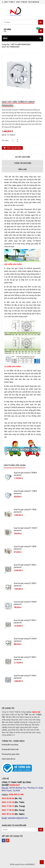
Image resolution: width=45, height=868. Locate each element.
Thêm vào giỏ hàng (14, 148)
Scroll (42, 862)
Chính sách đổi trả (9, 759)
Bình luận (22, 169)
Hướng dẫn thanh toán (10, 749)
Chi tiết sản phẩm (22, 157)
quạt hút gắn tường (17, 292)
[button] (22, 38)
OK (41, 830)
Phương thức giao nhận (11, 754)
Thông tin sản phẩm (23, 163)
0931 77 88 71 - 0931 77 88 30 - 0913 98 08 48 (20, 2)
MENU (5, 38)
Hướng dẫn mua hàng (10, 745)
